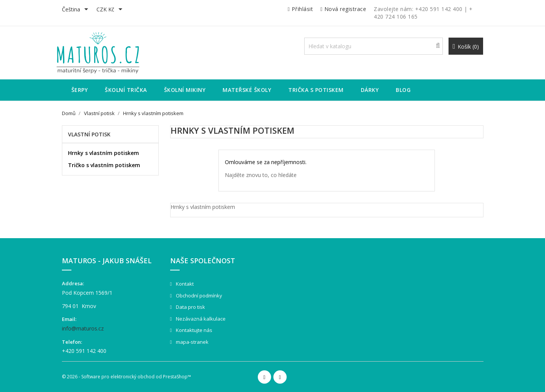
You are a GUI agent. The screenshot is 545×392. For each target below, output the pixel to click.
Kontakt (184, 284)
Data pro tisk (190, 307)
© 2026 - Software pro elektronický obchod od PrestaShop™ (126, 377)
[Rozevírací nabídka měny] (111, 10)
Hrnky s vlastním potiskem (103, 153)
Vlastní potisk (89, 134)
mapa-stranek (192, 342)
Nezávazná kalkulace (200, 319)
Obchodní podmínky (198, 296)
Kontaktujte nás (194, 330)
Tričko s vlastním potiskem (104, 165)
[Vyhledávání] (374, 46)
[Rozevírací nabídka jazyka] (76, 10)
